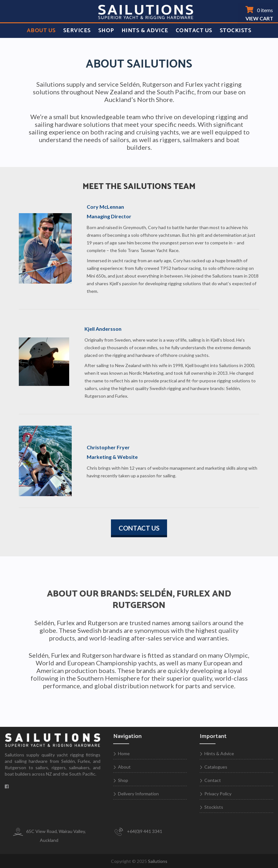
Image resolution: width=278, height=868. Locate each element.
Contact (213, 780)
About (124, 767)
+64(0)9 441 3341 (138, 832)
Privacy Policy (218, 794)
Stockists (236, 31)
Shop (106, 31)
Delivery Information (138, 794)
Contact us (139, 528)
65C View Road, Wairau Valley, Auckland (49, 835)
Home (124, 753)
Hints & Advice (145, 31)
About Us (41, 31)
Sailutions (158, 861)
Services (77, 31)
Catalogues (216, 767)
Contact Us (194, 31)
